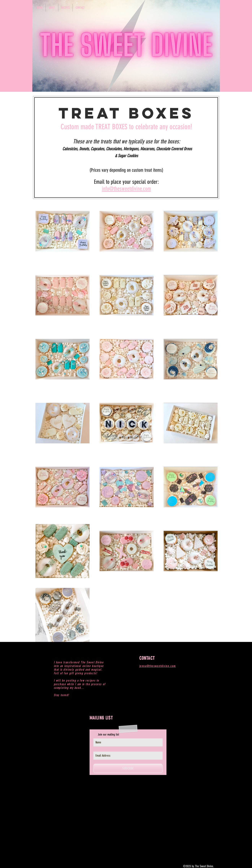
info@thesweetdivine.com (126, 189)
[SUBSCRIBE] (128, 768)
